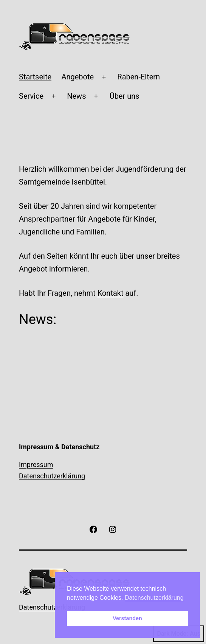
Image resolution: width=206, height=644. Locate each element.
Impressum (36, 465)
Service (31, 96)
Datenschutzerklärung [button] (154, 598)
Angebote (77, 77)
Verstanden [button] (127, 618)
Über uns (125, 96)
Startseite (35, 77)
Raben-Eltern (139, 77)
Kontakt (111, 293)
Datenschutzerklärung (52, 476)
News (76, 96)
